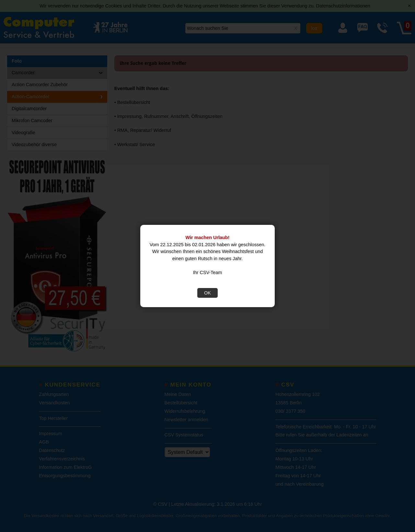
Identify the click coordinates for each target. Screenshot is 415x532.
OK (208, 293)
